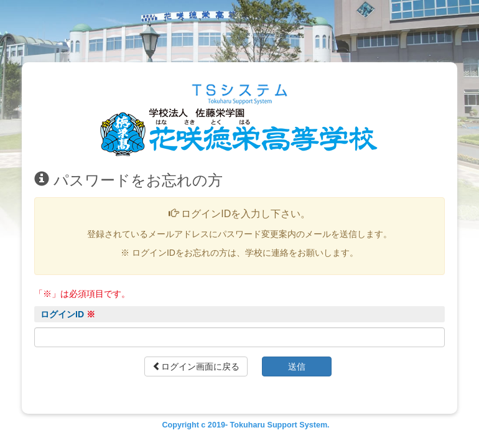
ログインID (68, 314)
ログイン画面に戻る (196, 366)
